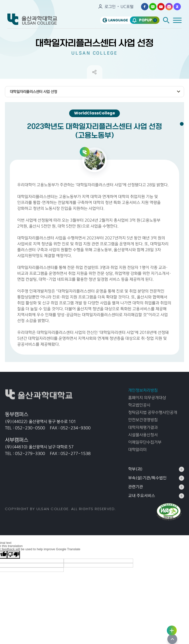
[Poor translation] (14, 565)
